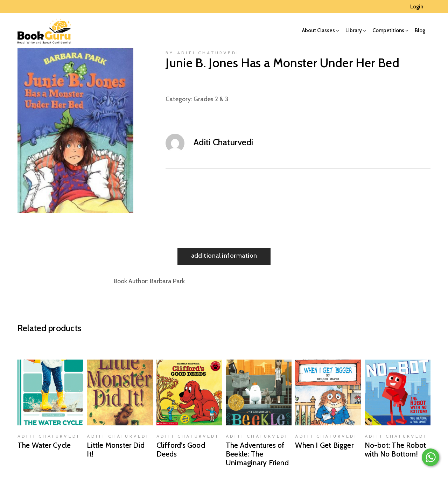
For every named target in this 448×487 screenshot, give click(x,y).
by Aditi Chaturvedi (202, 53)
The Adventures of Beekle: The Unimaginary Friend (257, 454)
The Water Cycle (44, 445)
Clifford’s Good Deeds (181, 450)
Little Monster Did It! (116, 450)
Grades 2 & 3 (211, 99)
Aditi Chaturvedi (223, 142)
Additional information (224, 256)
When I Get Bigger (324, 445)
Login (417, 7)
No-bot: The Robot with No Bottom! (395, 450)
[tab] (224, 256)
